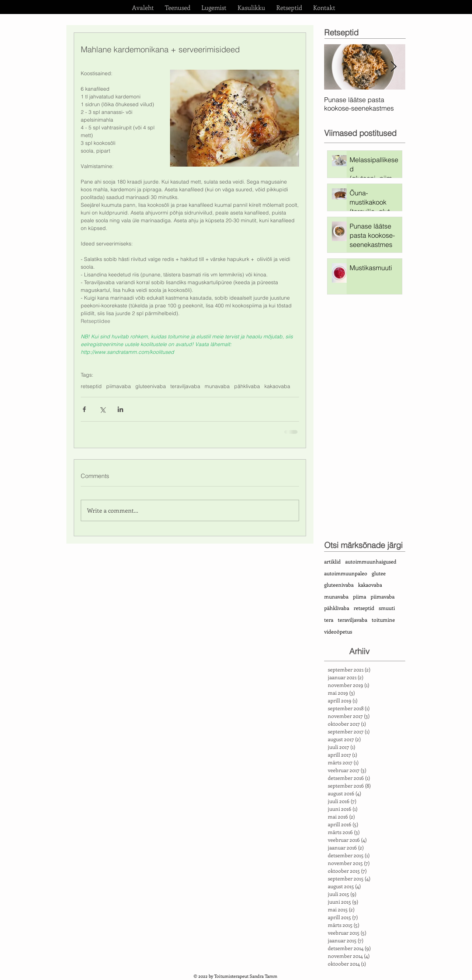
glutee (379, 573)
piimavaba (119, 386)
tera (329, 620)
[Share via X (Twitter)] (102, 409)
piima (360, 597)
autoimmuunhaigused (371, 562)
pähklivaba (247, 386)
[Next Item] (393, 67)
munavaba (217, 386)
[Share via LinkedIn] (120, 409)
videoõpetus (338, 632)
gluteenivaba (151, 386)
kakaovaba (277, 386)
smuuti (387, 608)
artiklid (332, 562)
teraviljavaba (185, 386)
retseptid (91, 386)
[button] (178, 7)
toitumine (383, 620)
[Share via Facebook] (84, 409)
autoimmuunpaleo (346, 573)
